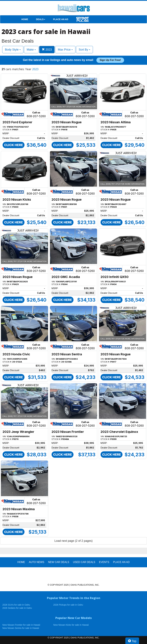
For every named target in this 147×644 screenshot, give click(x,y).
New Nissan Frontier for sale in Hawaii (21, 625)
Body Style (13, 50)
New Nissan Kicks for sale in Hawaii (71, 625)
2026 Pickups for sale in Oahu (68, 605)
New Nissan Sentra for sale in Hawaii (21, 628)
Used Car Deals (84, 562)
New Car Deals (59, 562)
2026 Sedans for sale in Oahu (17, 608)
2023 (47, 50)
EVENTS (104, 562)
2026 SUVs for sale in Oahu (16, 605)
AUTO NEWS (37, 562)
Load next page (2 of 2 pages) (73, 541)
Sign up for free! (110, 60)
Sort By (84, 50)
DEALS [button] (41, 19)
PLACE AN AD (61, 19)
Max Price (65, 50)
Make (31, 50)
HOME (25, 19)
